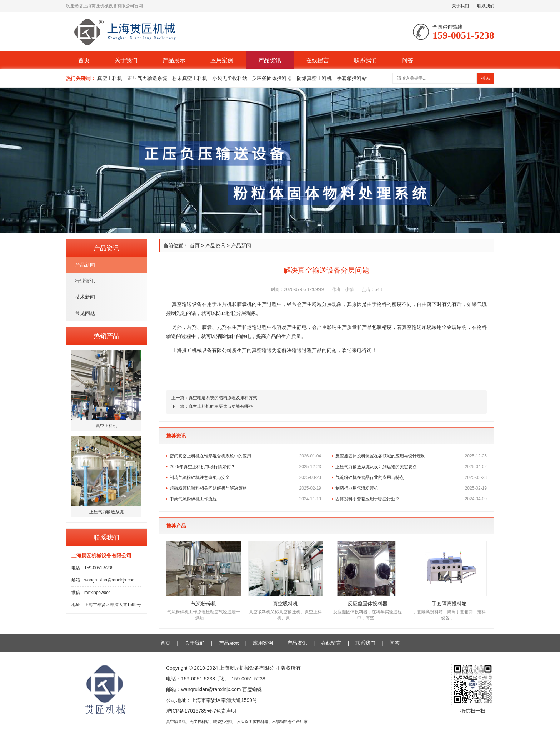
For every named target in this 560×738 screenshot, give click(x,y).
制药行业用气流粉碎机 (411, 488)
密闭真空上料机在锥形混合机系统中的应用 (245, 456)
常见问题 (85, 313)
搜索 (486, 78)
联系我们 (486, 6)
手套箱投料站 (352, 78)
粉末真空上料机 (190, 78)
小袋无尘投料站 (230, 78)
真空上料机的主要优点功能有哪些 (221, 406)
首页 (84, 60)
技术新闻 (85, 297)
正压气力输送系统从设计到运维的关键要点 (411, 467)
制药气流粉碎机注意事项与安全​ (245, 477)
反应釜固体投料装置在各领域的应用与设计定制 (411, 456)
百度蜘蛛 (252, 689)
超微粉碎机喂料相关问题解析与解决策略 (245, 488)
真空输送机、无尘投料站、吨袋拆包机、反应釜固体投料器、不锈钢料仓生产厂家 (237, 722)
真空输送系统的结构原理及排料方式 (223, 398)
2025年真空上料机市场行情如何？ (245, 467)
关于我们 (460, 6)
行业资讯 (85, 281)
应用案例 (222, 60)
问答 (407, 60)
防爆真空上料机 (314, 78)
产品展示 (174, 60)
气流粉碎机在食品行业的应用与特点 (411, 477)
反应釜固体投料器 (272, 78)
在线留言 (317, 60)
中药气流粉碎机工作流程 (245, 499)
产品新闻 (85, 265)
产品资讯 (270, 60)
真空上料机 (110, 78)
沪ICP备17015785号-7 (191, 711)
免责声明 (226, 711)
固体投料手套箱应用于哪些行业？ (411, 499)
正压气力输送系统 (147, 78)
